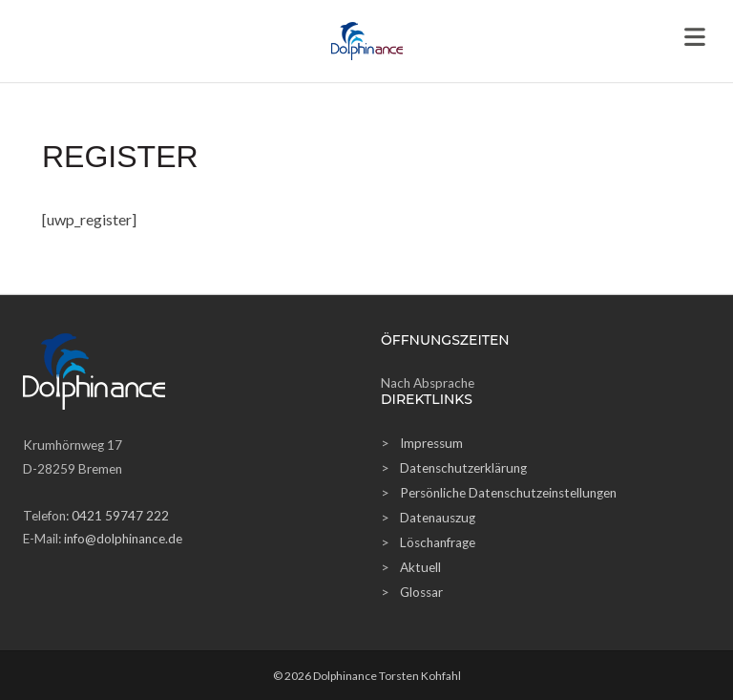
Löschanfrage (438, 542)
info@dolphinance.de (123, 539)
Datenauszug (438, 518)
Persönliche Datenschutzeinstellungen (508, 493)
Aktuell (420, 567)
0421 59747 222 (120, 516)
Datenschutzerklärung (463, 468)
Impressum (431, 443)
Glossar (421, 592)
